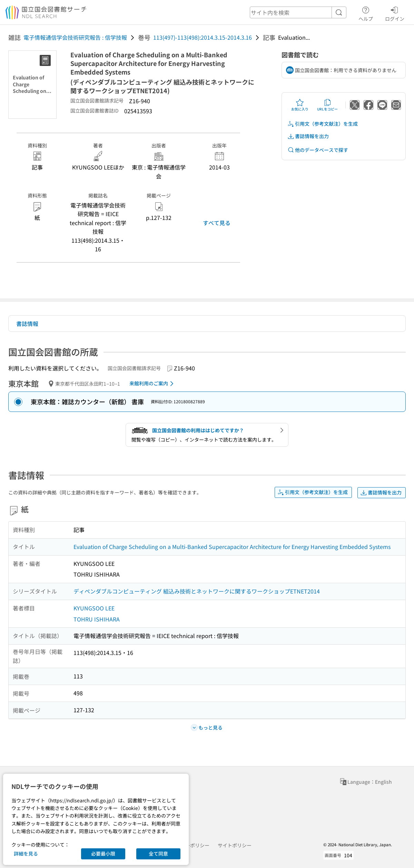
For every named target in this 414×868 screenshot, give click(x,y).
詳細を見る (26, 853)
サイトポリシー (235, 845)
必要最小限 (103, 853)
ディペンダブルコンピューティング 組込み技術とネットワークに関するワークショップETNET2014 (197, 591)
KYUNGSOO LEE (94, 608)
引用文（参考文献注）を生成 (323, 124)
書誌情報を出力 (308, 136)
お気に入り (300, 105)
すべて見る (217, 223)
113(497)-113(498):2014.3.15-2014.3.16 (203, 37)
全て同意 (158, 853)
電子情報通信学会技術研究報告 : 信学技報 (75, 37)
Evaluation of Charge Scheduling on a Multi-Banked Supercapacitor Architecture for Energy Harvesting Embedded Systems (232, 547)
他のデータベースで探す (318, 150)
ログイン (395, 13)
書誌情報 (27, 324)
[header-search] (298, 12)
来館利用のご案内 (153, 384)
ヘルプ (366, 13)
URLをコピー (327, 105)
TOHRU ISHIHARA (97, 619)
